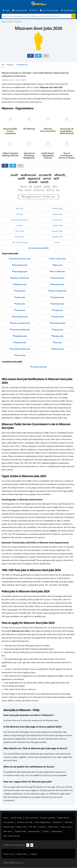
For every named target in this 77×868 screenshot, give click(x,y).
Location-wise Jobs (48, 818)
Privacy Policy (22, 854)
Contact (34, 854)
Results (11, 65)
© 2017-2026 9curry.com (13, 863)
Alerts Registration (43, 822)
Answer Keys (23, 65)
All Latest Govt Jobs (25, 822)
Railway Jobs (22, 827)
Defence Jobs (9, 827)
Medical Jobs (56, 832)
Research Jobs (34, 832)
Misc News (8, 832)
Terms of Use (9, 854)
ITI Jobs (46, 832)
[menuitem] (7, 10)
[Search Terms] (38, 16)
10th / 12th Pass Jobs (12, 836)
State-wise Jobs (31, 818)
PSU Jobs (33, 827)
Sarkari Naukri (17, 818)
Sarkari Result (63, 818)
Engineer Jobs (20, 832)
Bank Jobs (69, 822)
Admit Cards (53, 827)
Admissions (57, 822)
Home (6, 818)
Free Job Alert (9, 822)
